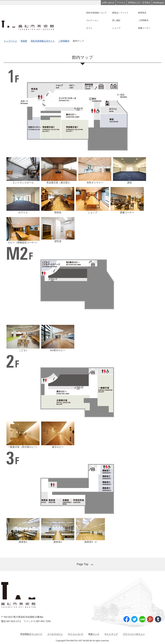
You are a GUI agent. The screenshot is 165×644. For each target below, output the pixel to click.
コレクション (92, 20)
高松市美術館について (96, 13)
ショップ (116, 28)
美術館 (24, 41)
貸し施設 (116, 20)
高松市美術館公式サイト (43, 41)
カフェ (89, 28)
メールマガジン (55, 634)
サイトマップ (111, 634)
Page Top (82, 564)
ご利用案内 (143, 20)
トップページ (10, 41)
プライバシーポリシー (134, 634)
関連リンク (94, 634)
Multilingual (158, 3)
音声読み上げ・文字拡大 (139, 3)
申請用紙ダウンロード (31, 634)
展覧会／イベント (120, 13)
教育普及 (142, 13)
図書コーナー (144, 28)
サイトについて (76, 634)
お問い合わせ (108, 3)
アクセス (121, 3)
